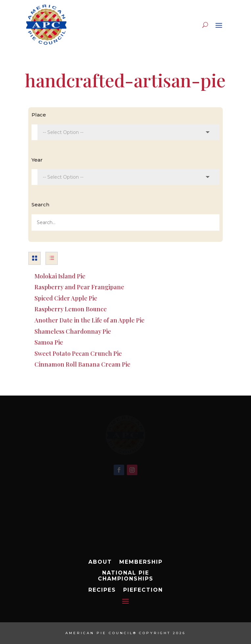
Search (40, 205)
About (100, 562)
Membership (141, 562)
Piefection (143, 590)
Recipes (102, 590)
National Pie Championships (126, 576)
